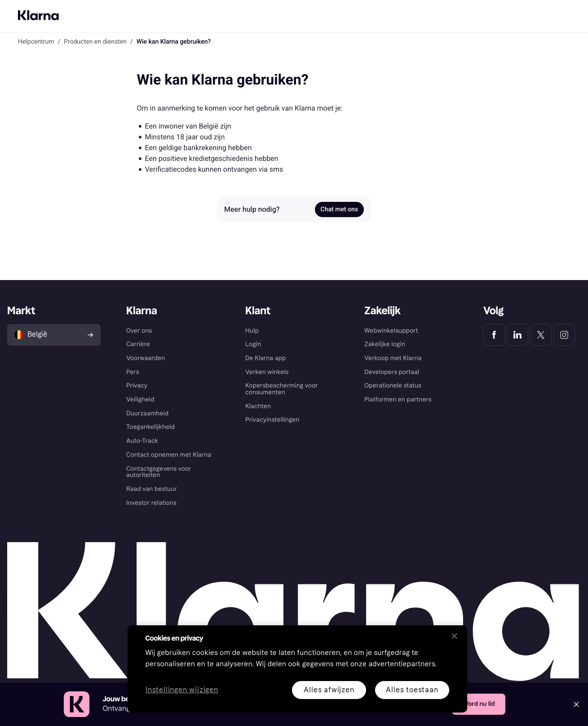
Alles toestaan (412, 690)
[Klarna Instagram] (564, 335)
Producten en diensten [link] (95, 42)
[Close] (576, 704)
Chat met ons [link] (339, 209)
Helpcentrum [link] (36, 42)
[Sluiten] (455, 636)
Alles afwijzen (329, 690)
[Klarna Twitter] (541, 335)
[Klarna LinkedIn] (517, 335)
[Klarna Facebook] (494, 335)
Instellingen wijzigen (182, 690)
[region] (297, 669)
